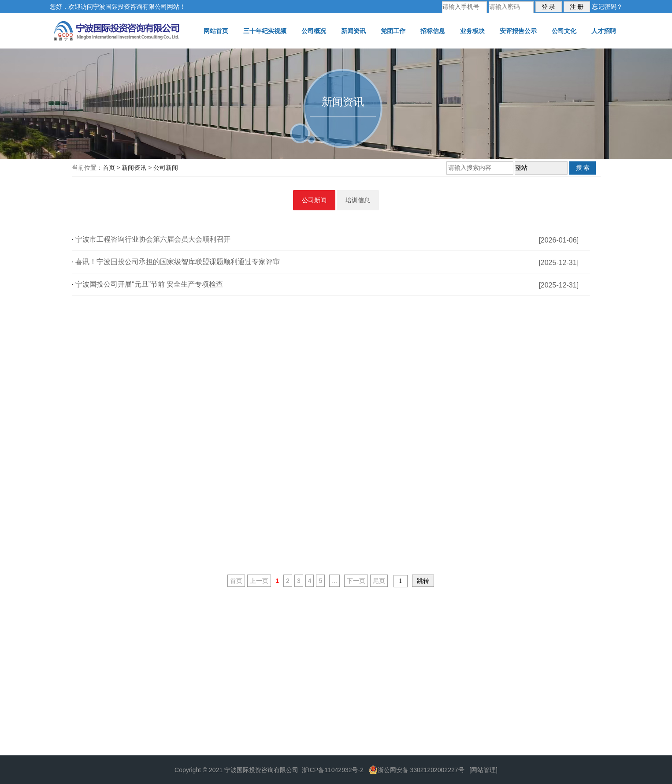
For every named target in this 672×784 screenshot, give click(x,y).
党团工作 (393, 31)
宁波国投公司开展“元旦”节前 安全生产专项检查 (149, 284)
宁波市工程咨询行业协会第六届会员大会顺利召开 (153, 239)
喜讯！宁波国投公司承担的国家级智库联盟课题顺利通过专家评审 (178, 262)
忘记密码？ (607, 7)
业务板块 (472, 31)
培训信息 (358, 200)
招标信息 (433, 31)
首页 (109, 168)
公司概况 (314, 31)
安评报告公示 (518, 31)
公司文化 (564, 31)
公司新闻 (166, 168)
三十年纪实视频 (265, 31)
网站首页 (216, 31)
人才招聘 (604, 31)
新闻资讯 (353, 31)
